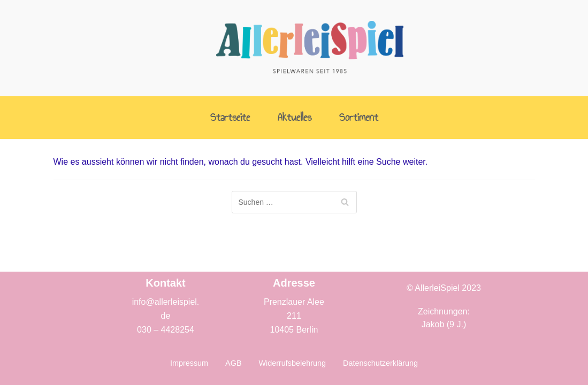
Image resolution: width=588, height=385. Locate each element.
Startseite (230, 118)
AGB (233, 363)
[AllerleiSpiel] (310, 48)
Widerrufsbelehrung (292, 363)
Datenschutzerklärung (380, 363)
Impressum (189, 363)
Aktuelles (295, 118)
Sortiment (359, 118)
